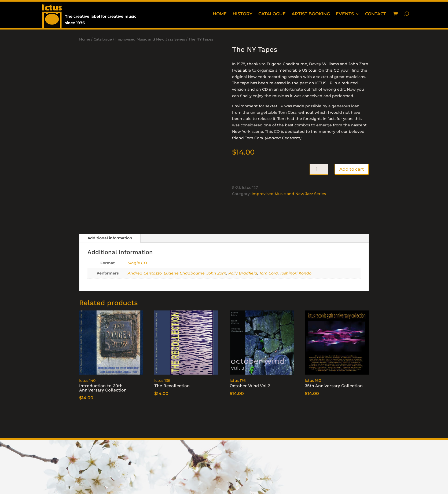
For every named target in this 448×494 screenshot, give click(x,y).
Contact (376, 14)
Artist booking (311, 14)
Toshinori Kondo (296, 273)
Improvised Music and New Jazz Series (150, 39)
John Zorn (216, 273)
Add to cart (352, 169)
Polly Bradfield (243, 273)
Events (345, 14)
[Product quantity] (319, 169)
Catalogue (272, 14)
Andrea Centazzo (145, 273)
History (243, 14)
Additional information (110, 238)
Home (220, 14)
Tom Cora (269, 273)
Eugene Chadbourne (184, 273)
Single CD (137, 263)
